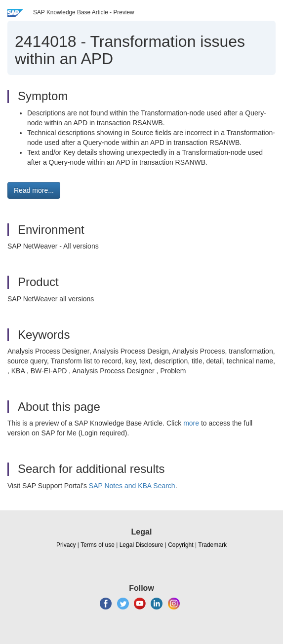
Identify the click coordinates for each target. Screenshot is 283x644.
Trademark (212, 545)
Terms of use (98, 545)
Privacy (66, 545)
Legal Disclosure (141, 545)
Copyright (181, 545)
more (191, 423)
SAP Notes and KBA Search (132, 486)
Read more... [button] (34, 190)
